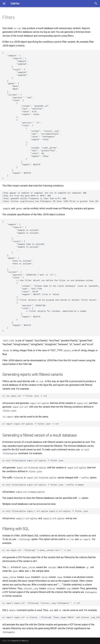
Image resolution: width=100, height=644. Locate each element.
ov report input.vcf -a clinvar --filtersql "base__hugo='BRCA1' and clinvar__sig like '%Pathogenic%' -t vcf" (51, 617)
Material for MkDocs (20, 641)
